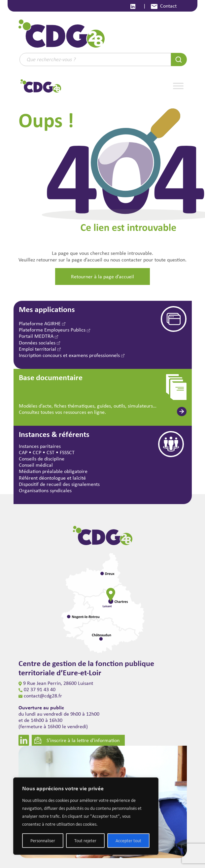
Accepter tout (128, 841)
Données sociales (39, 343)
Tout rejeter (85, 841)
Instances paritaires (40, 446)
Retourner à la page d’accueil (102, 276)
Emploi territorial (40, 349)
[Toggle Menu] (178, 86)
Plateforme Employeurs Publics (54, 330)
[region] (86, 816)
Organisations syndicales (45, 490)
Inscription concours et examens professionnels (72, 355)
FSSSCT (67, 452)
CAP (23, 452)
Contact (164, 6)
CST (51, 452)
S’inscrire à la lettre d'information (77, 740)
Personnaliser (43, 841)
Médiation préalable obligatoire (53, 471)
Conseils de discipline (42, 459)
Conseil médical (36, 465)
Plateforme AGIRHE (42, 323)
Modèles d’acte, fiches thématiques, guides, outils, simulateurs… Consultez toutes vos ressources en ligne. (88, 409)
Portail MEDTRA (38, 336)
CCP (37, 452)
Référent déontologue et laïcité (52, 478)
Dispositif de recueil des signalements (59, 484)
